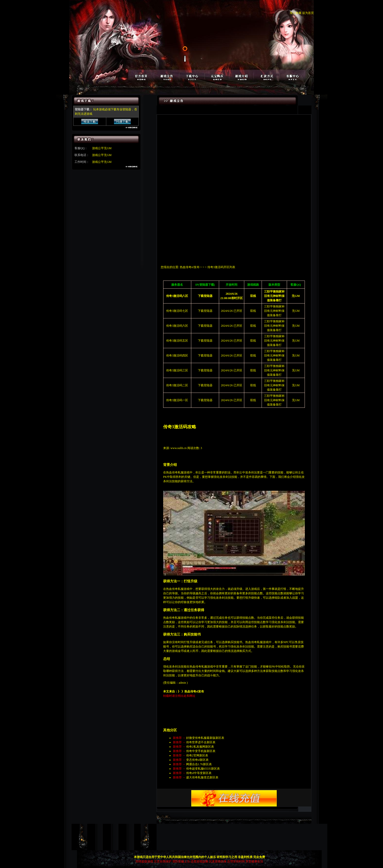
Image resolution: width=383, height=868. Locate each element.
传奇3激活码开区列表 (221, 267)
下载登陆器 (205, 311)
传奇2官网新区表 (197, 755)
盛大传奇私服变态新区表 (202, 777)
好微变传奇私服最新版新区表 (205, 738)
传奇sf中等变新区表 (199, 773)
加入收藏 (296, 13)
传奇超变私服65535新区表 (203, 769)
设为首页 (308, 13)
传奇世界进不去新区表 (201, 742)
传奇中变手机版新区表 (201, 751)
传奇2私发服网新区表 (200, 747)
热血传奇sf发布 (190, 267)
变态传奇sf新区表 (197, 760)
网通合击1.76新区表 (199, 764)
